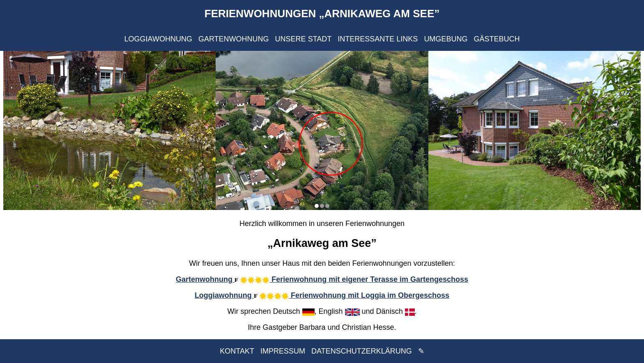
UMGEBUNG (446, 39)
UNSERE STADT (304, 39)
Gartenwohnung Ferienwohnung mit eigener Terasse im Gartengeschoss (322, 279)
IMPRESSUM (283, 351)
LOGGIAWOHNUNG (158, 39)
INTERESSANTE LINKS (378, 39)
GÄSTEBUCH (497, 39)
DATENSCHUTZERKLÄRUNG (362, 351)
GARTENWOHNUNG (234, 39)
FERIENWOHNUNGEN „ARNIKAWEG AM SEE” (322, 14)
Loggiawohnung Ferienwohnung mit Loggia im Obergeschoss (322, 295)
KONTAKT (237, 351)
